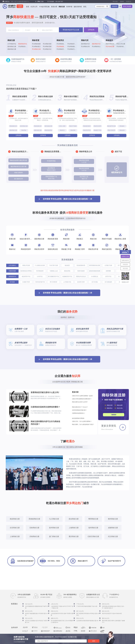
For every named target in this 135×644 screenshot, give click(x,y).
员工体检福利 (108, 282)
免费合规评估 (125, 260)
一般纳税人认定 (53, 271)
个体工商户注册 (53, 265)
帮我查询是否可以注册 (71, 30)
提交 (94, 641)
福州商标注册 (93, 528)
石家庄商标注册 (93, 536)
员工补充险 (95, 282)
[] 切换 (40, 2)
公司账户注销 (108, 265)
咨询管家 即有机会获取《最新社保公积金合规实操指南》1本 (67, 199)
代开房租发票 (40, 271)
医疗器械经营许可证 (53, 276)
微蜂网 (122, 2)
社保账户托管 (26, 282)
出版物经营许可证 (67, 276)
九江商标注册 (54, 519)
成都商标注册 (113, 528)
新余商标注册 (74, 519)
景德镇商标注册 (34, 519)
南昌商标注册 (15, 519)
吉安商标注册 (15, 528)
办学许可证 (108, 276)
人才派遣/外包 (67, 282)
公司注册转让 (12, 265)
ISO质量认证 (95, 276)
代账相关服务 (12, 271)
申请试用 (125, 264)
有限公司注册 (26, 265)
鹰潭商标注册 (93, 519)
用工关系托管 (53, 282)
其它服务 (12, 282)
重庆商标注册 (74, 536)
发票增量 (108, 271)
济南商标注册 (34, 536)
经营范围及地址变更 (95, 265)
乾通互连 (129, 2)
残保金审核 (67, 271)
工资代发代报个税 (40, 282)
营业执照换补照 (81, 265)
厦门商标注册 (54, 536)
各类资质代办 (12, 276)
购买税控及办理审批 (26, 271)
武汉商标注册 (113, 536)
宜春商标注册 (34, 528)
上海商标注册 (15, 536)
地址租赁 (67, 265)
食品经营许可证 (26, 276)
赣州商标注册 (113, 519)
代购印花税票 (81, 271)
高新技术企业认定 (81, 276)
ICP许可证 (40, 276)
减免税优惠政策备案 (95, 271)
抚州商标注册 (54, 528)
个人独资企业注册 (40, 265)
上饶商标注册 (74, 528)
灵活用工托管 (81, 282)
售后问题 (125, 268)
